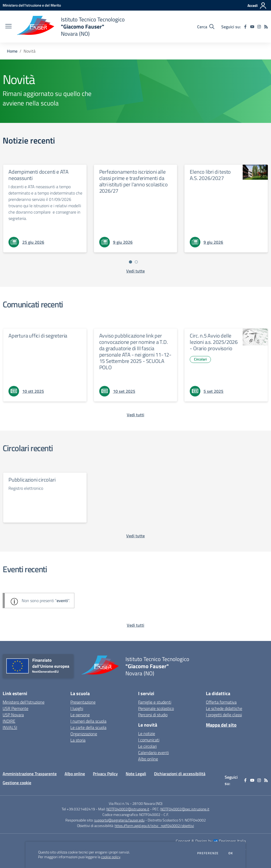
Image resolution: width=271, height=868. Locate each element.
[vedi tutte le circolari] (135, 536)
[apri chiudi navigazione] (8, 27)
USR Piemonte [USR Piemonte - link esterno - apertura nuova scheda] (15, 708)
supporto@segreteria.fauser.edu (119, 820)
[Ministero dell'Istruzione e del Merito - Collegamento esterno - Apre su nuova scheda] (32, 5)
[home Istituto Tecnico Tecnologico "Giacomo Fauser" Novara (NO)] (71, 27)
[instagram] (259, 27)
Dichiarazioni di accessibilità (180, 774)
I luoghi (77, 708)
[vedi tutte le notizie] (135, 271)
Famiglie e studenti (155, 702)
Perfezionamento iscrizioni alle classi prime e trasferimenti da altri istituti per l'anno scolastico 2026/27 (134, 181)
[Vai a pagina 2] (136, 262)
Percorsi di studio (153, 715)
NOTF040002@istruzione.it (128, 809)
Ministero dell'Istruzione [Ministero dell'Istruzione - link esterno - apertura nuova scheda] (24, 702)
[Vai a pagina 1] (130, 262)
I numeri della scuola (88, 721)
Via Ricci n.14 (119, 803)
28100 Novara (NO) (147, 803)
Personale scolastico (156, 708)
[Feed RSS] (266, 27)
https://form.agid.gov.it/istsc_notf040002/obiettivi (154, 826)
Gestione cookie (17, 783)
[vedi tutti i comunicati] (135, 415)
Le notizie (147, 733)
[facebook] (245, 27)
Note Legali (136, 774)
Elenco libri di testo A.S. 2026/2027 (210, 175)
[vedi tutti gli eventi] (135, 625)
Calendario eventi (153, 752)
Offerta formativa (221, 702)
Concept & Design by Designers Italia (211, 841)
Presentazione (83, 702)
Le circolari (147, 746)
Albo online (148, 759)
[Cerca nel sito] (206, 27)
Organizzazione (84, 734)
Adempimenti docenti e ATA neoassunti (39, 175)
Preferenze (208, 853)
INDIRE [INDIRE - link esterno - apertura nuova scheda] (9, 721)
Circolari (200, 359)
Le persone (80, 715)
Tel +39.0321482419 (78, 809)
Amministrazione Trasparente (30, 774)
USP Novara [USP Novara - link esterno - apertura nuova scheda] (13, 715)
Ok (231, 853)
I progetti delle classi (224, 715)
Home (12, 51)
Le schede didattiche (224, 708)
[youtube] (252, 27)
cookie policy (111, 857)
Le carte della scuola (88, 727)
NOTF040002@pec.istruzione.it (185, 809)
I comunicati (149, 740)
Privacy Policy (105, 774)
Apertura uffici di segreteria (38, 336)
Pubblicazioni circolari (32, 480)
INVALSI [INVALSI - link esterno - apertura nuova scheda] (10, 727)
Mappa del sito (221, 725)
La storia (78, 740)
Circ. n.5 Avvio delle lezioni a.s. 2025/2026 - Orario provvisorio (214, 342)
